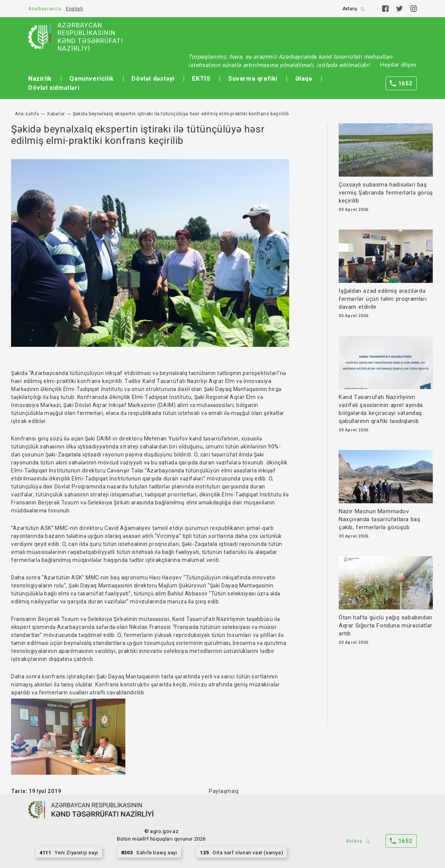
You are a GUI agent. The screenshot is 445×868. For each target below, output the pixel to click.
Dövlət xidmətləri (54, 88)
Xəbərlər (56, 114)
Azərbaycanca (45, 9)
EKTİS (201, 79)
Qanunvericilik (91, 79)
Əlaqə (304, 79)
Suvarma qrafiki (253, 79)
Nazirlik (40, 79)
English (74, 9)
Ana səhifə (27, 114)
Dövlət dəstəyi (153, 79)
